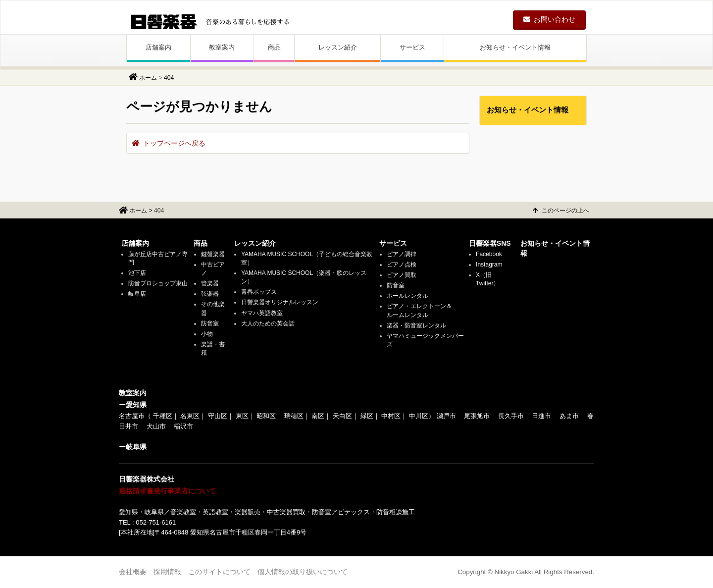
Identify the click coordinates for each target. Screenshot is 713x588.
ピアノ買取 (402, 275)
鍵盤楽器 (213, 254)
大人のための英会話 (268, 323)
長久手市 (511, 416)
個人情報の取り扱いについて (303, 572)
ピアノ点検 (402, 265)
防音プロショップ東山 (158, 283)
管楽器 (210, 283)
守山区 (218, 416)
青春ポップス (259, 292)
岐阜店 (137, 294)
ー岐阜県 (133, 447)
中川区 (419, 416)
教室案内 (222, 47)
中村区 (391, 416)
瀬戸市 (446, 416)
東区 (242, 416)
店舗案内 (158, 47)
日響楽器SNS (490, 243)
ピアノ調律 (402, 254)
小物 (207, 334)
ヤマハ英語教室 (262, 313)
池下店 (137, 273)
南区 (318, 416)
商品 (274, 47)
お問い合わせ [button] (549, 19)
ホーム (148, 78)
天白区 (342, 416)
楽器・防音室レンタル (416, 325)
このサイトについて (219, 572)
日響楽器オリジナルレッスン (280, 302)
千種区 (163, 416)
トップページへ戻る (169, 143)
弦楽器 (210, 294)
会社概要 (133, 572)
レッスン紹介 (338, 47)
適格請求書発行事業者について (167, 491)
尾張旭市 (477, 416)
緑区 (367, 416)
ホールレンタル (407, 296)
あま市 (569, 416)
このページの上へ (561, 211)
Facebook (489, 254)
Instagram (489, 265)
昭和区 (266, 416)
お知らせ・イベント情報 (515, 47)
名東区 (190, 416)
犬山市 (156, 426)
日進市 (541, 416)
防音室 (210, 323)
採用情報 (167, 572)
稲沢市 (183, 426)
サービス (412, 47)
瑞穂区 (294, 416)
